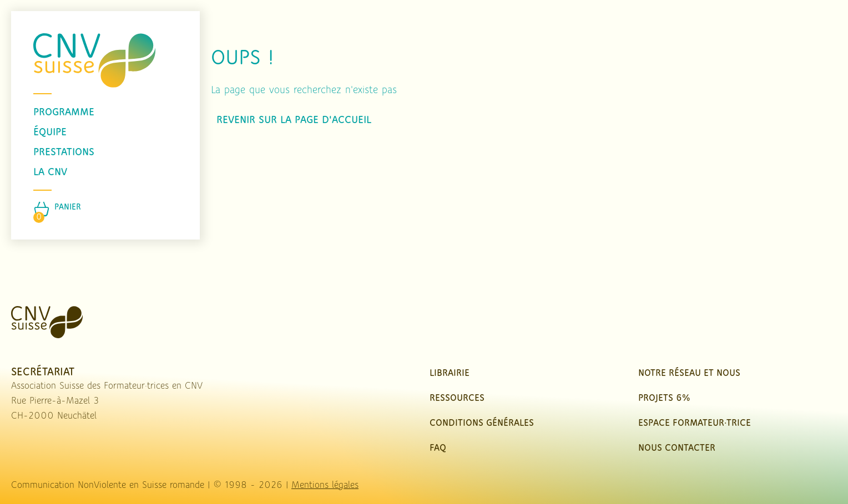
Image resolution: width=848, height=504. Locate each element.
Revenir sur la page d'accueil (294, 120)
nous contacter (677, 448)
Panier (68, 207)
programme (64, 113)
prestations (64, 152)
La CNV (50, 172)
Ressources (457, 398)
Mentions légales (325, 485)
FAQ (438, 448)
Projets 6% (664, 398)
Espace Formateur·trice (695, 423)
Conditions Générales (482, 423)
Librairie (450, 373)
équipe (50, 133)
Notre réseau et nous (689, 373)
